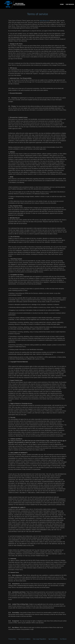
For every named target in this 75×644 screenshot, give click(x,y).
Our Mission (63, 639)
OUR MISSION (70, 4)
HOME (62, 4)
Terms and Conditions (24, 639)
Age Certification (53, 639)
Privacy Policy (12, 639)
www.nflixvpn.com (44, 21)
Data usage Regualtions (39, 639)
